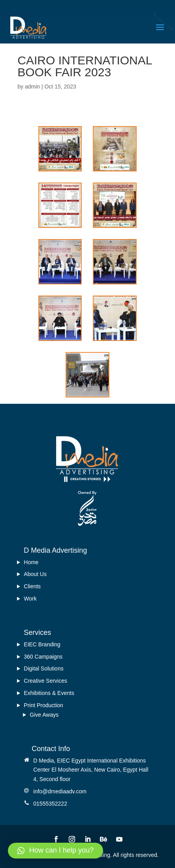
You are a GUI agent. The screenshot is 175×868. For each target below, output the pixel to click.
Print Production (43, 705)
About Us (35, 574)
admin (32, 87)
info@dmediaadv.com (60, 791)
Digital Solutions (43, 668)
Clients (32, 586)
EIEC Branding (42, 644)
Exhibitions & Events (49, 693)
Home (31, 562)
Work (30, 599)
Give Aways (44, 715)
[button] (56, 851)
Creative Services (45, 681)
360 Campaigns (43, 657)
